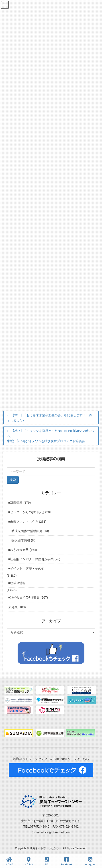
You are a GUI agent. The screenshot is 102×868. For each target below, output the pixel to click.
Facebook (66, 861)
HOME (9, 861)
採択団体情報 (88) (24, 540)
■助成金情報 (17, 583)
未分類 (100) (17, 607)
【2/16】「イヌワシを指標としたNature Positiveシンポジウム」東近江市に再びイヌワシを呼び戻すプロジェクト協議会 (51, 436)
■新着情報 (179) (19, 503)
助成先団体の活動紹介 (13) (30, 531)
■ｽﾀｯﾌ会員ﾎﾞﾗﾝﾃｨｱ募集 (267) (28, 597)
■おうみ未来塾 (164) (23, 550)
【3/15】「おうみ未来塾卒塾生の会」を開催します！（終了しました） (49, 418)
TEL (47, 861)
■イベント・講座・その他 (26, 568)
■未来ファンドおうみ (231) (27, 522)
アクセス (29, 861)
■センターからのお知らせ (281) (30, 512)
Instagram (90, 861)
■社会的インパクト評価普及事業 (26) (34, 559)
